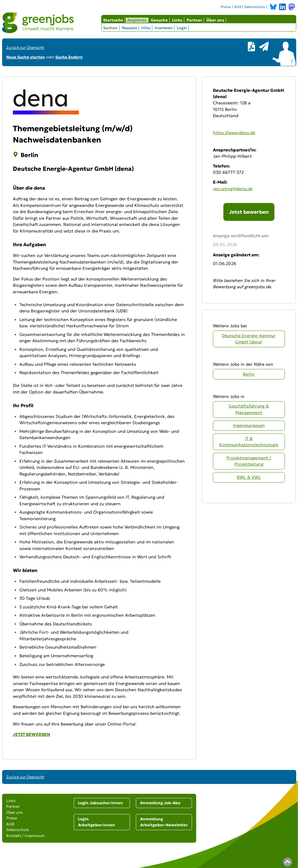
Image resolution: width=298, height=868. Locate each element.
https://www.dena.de (234, 133)
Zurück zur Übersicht (25, 48)
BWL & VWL (249, 477)
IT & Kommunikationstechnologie (249, 442)
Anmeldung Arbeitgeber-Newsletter (164, 822)
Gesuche (159, 20)
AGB (238, 7)
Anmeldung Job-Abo (160, 803)
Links (177, 20)
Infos (146, 28)
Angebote (137, 20)
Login (182, 28)
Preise (226, 7)
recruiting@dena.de (233, 189)
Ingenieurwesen (249, 425)
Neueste (129, 28)
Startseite (113, 20)
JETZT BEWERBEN (32, 734)
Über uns (215, 20)
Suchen (110, 28)
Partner (194, 20)
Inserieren (164, 28)
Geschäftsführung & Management (249, 409)
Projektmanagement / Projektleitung (249, 461)
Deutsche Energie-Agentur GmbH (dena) (249, 339)
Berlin (249, 374)
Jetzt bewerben (249, 212)
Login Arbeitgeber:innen (96, 822)
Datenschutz (255, 7)
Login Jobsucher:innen (100, 803)
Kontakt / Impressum (26, 836)
